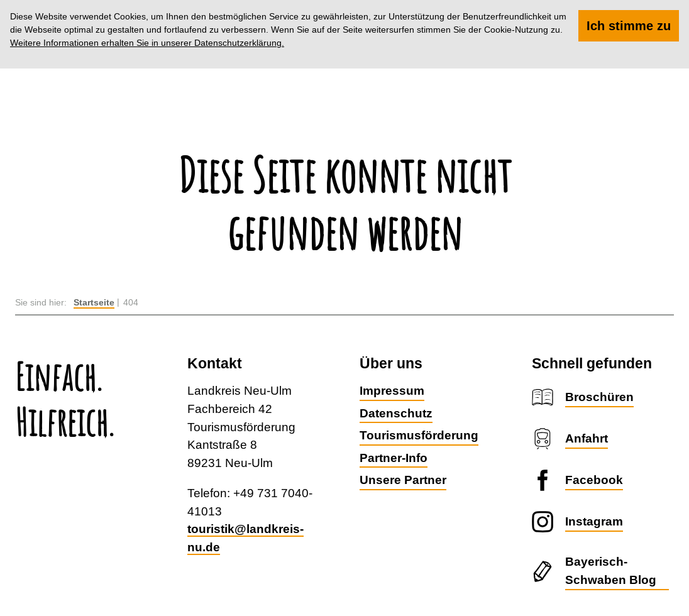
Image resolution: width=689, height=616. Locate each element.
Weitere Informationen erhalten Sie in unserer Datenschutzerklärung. (147, 43)
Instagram (594, 521)
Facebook (594, 480)
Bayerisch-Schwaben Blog (611, 570)
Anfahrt (587, 438)
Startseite (94, 302)
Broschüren (599, 397)
